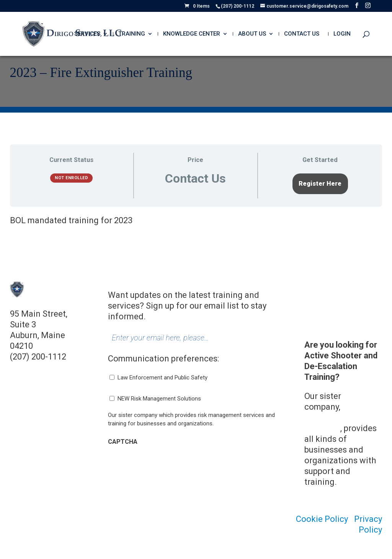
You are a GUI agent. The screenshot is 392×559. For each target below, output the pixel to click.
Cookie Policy (322, 519)
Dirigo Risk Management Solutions (339, 418)
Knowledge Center (192, 34)
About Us (252, 34)
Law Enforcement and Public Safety (163, 378)
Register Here (320, 184)
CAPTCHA (123, 442)
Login (342, 34)
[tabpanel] (196, 221)
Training (132, 34)
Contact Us (302, 34)
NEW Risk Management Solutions (159, 399)
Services (87, 34)
